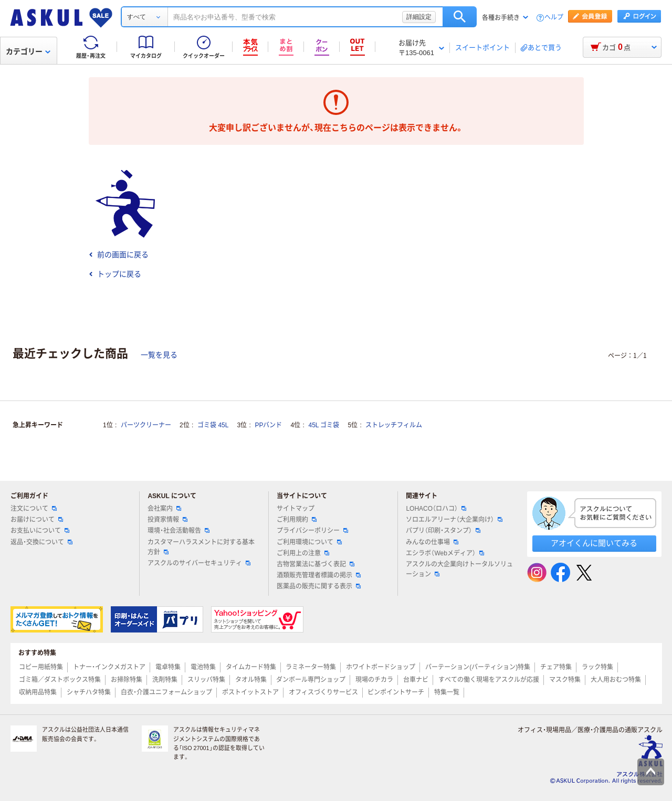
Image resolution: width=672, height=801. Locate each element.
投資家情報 (167, 520)
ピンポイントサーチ (396, 692)
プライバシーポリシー (312, 531)
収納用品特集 (38, 692)
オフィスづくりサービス (323, 692)
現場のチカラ (374, 680)
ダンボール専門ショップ (311, 680)
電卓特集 (168, 667)
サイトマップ (296, 509)
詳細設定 (419, 17)
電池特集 (203, 667)
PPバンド (268, 425)
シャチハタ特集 (89, 692)
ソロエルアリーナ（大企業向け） (454, 520)
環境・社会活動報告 (178, 531)
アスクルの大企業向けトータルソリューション (459, 569)
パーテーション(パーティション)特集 (478, 667)
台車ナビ (416, 680)
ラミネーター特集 (311, 667)
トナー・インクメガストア (109, 667)
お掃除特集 (127, 680)
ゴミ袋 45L (213, 425)
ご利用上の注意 (303, 553)
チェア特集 (556, 667)
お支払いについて (40, 531)
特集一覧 (447, 692)
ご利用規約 (297, 520)
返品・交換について (41, 542)
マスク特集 (565, 680)
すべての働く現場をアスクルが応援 (489, 680)
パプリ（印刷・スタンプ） (443, 531)
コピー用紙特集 (41, 667)
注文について (34, 509)
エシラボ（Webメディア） (445, 553)
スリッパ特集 (206, 680)
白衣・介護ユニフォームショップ (166, 692)
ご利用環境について (309, 542)
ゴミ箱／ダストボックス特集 (60, 680)
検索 (460, 17)
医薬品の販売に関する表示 (319, 586)
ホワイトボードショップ (381, 667)
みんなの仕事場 (432, 542)
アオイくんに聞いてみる (594, 543)
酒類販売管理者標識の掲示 (319, 575)
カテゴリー (28, 51)
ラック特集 (597, 667)
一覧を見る (159, 355)
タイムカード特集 (251, 667)
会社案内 (164, 509)
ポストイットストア (250, 692)
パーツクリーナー (146, 425)
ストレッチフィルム (394, 425)
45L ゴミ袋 (324, 425)
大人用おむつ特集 (616, 680)
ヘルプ (554, 18)
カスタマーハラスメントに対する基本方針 (201, 547)
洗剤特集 (165, 680)
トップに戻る (115, 274)
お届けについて (37, 520)
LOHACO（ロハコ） (436, 509)
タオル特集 (251, 680)
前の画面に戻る (119, 255)
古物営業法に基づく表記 (316, 564)
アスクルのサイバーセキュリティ (199, 563)
